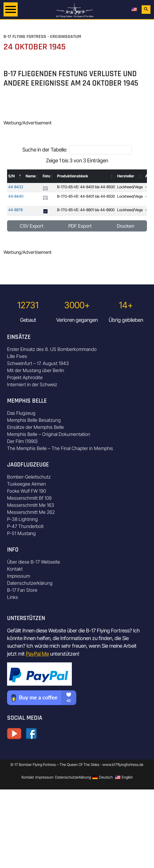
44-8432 (16, 187)
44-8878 (15, 210)
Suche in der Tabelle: (45, 150)
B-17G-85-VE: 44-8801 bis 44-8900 (86, 210)
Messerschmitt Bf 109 (29, 498)
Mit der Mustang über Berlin (36, 370)
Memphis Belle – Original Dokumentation (49, 434)
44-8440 (16, 196)
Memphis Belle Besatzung (34, 420)
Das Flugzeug (21, 413)
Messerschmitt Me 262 (31, 512)
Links (13, 597)
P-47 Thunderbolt (25, 526)
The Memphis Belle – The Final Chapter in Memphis (60, 448)
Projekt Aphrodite (25, 377)
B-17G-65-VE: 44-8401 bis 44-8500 (86, 187)
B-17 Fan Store (22, 590)
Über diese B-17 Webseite (34, 562)
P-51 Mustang (21, 533)
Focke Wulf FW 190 (27, 491)
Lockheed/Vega (130, 187)
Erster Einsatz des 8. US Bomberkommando (52, 349)
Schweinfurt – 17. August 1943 (38, 363)
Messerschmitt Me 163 (31, 505)
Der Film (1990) (22, 441)
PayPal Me (37, 654)
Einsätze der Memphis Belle (35, 427)
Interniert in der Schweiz (32, 384)
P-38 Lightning (22, 519)
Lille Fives (17, 356)
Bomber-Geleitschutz (29, 477)
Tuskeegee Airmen (27, 484)
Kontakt (15, 569)
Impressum (19, 576)
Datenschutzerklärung (30, 583)
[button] (20, 176)
